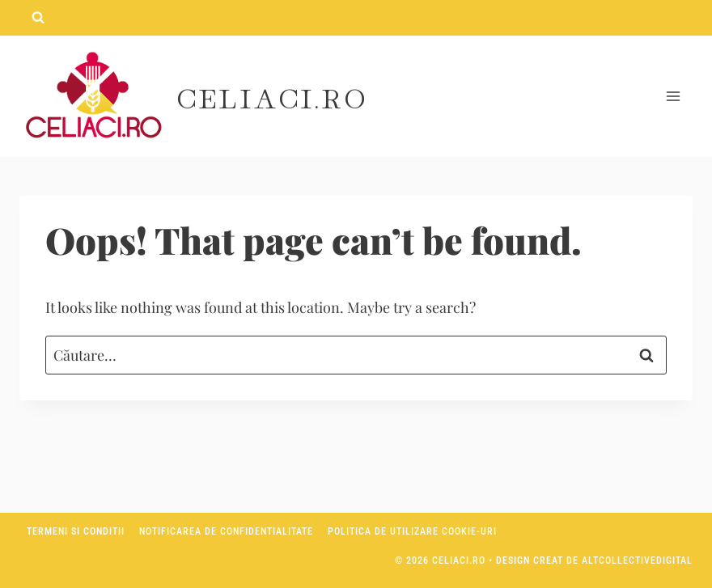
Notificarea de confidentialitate (226, 531)
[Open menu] (673, 97)
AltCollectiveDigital (637, 561)
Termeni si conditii (76, 531)
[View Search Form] (38, 18)
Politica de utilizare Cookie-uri (412, 531)
